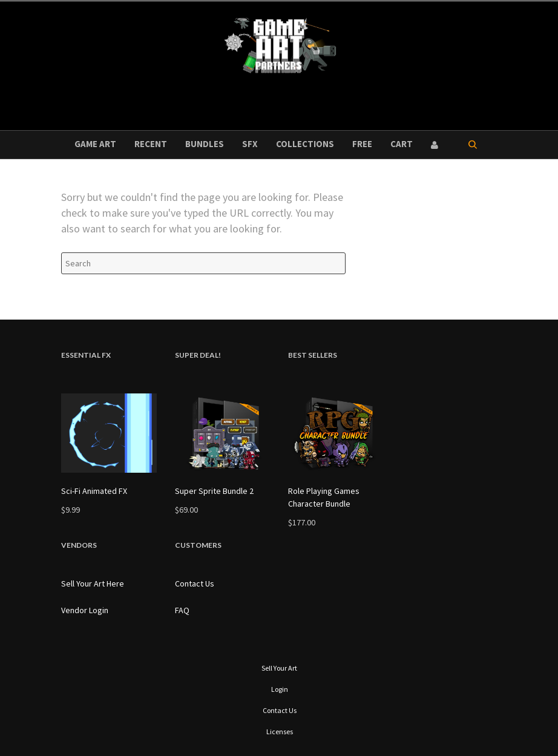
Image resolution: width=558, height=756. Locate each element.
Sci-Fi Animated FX (94, 491)
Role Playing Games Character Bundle (324, 497)
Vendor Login (85, 610)
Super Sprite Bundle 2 (214, 491)
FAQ (182, 610)
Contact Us (195, 583)
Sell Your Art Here (93, 583)
